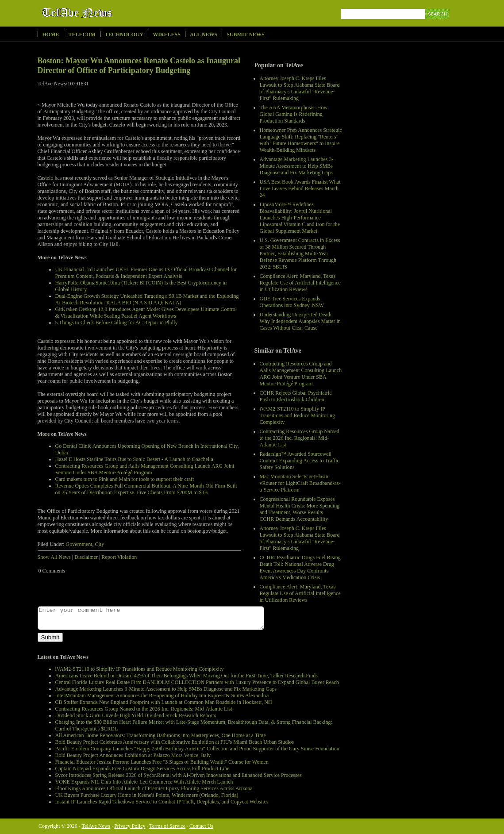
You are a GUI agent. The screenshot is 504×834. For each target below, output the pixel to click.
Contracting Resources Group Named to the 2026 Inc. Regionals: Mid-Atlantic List (300, 438)
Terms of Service (167, 826)
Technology (124, 35)
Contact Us (201, 826)
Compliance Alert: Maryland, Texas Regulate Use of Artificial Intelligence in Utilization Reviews (300, 283)
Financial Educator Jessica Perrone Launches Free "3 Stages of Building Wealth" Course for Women (162, 762)
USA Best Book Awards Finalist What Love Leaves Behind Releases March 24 (300, 188)
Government (79, 544)
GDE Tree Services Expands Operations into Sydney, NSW (292, 302)
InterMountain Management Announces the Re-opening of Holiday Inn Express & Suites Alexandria (162, 696)
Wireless (167, 35)
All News (204, 35)
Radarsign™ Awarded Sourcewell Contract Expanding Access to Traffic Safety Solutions (300, 461)
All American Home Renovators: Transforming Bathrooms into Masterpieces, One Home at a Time (161, 735)
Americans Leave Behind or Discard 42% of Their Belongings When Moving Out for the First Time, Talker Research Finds (187, 676)
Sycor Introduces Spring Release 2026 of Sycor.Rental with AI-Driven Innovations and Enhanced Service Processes (179, 775)
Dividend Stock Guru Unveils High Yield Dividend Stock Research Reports (136, 715)
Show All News (54, 557)
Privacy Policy (130, 826)
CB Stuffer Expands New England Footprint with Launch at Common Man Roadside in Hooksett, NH (164, 702)
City (99, 544)
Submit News (245, 35)
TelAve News (103, 13)
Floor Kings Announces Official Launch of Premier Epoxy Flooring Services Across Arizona (154, 788)
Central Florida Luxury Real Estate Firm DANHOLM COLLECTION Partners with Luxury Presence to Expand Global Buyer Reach (197, 682)
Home (51, 35)
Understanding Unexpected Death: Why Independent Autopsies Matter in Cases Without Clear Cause (300, 321)
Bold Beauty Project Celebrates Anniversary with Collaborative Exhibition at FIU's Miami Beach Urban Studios (175, 742)
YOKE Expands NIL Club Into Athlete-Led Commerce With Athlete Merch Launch (144, 782)
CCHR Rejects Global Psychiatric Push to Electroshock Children (296, 396)
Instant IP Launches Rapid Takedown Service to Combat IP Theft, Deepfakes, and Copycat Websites (162, 802)
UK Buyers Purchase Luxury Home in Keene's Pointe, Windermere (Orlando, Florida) (147, 795)
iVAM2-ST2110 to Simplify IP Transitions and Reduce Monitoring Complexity (298, 415)
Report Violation (119, 557)
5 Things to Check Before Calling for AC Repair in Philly (117, 323)
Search (438, 24)
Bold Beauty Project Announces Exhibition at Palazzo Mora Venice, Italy (133, 755)
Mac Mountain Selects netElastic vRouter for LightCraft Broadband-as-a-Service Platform (300, 483)
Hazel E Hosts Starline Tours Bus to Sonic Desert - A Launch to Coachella (134, 459)
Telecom (82, 35)
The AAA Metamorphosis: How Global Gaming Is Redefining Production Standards (294, 114)
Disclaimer (86, 557)
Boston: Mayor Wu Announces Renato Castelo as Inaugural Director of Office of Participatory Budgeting (139, 65)
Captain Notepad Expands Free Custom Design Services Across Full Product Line (142, 769)
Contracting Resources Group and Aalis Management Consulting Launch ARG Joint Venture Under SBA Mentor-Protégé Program (301, 374)
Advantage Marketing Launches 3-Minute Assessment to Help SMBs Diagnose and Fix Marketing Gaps (297, 166)
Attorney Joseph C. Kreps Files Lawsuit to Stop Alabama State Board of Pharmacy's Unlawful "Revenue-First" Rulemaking (300, 88)
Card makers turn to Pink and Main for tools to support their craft (125, 479)
